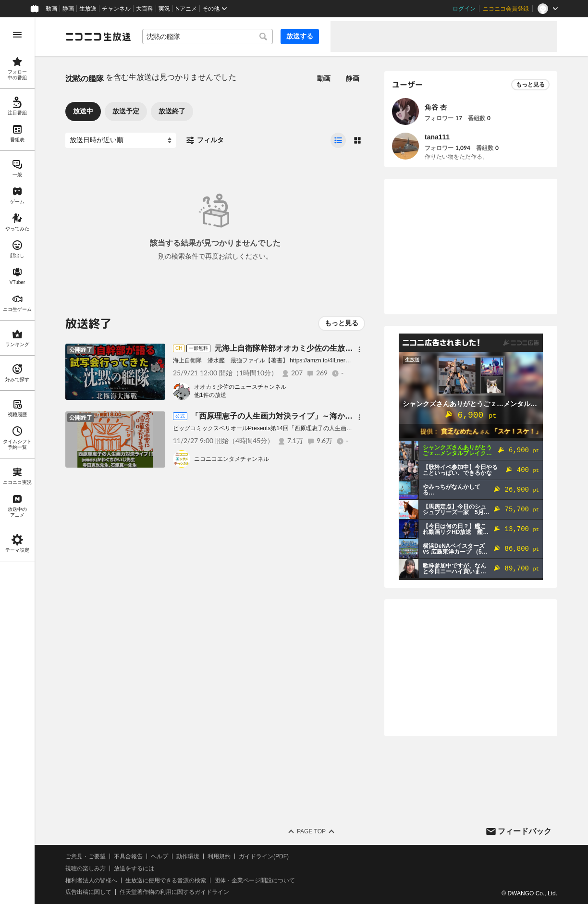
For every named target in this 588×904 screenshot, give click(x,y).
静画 (68, 9)
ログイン (464, 9)
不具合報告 (128, 856)
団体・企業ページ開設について (255, 880)
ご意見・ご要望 (86, 856)
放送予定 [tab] (126, 111)
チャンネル (116, 9)
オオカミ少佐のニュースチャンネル (240, 387)
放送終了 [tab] (172, 111)
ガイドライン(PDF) (264, 856)
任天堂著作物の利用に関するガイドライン (174, 892)
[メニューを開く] (17, 35)
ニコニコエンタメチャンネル (232, 459)
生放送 (88, 9)
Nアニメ (186, 9)
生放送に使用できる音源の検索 (166, 880)
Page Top (311, 831)
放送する (300, 36)
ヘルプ (159, 856)
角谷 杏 (436, 107)
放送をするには (134, 868)
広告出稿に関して (88, 892)
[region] (17, 461)
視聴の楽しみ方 (86, 868)
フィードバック (525, 831)
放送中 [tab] (83, 111)
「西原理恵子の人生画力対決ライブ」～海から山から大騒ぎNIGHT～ (311, 416)
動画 (51, 9)
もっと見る (342, 323)
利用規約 (219, 856)
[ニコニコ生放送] (98, 37)
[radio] (338, 140)
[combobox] (208, 37)
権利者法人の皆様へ (91, 880)
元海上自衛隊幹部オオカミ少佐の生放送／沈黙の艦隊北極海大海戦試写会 (341, 348)
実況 (164, 9)
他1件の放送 (210, 395)
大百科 (145, 9)
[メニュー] (359, 349)
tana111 (437, 137)
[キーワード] (208, 37)
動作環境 (188, 856)
